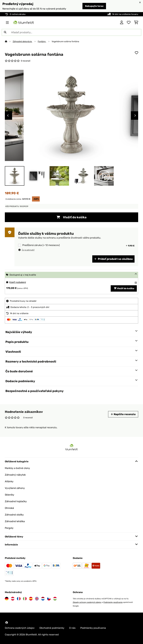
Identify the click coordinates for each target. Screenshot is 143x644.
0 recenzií (26, 61)
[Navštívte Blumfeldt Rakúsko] (13, 599)
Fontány (42, 41)
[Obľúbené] (129, 23)
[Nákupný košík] (136, 23)
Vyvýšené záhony (15, 488)
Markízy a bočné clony (17, 468)
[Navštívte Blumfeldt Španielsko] (31, 599)
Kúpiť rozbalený (18, 282)
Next (135, 115)
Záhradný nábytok (15, 475)
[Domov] (9, 41)
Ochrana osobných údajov (20, 628)
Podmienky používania (113, 602)
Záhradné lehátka (15, 521)
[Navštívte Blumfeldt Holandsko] (43, 599)
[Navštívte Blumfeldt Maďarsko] (55, 599)
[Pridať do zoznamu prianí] (137, 53)
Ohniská (9, 508)
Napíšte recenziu (123, 414)
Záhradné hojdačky (16, 501)
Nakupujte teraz (94, 6)
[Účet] (122, 23)
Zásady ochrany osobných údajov (87, 602)
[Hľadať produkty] (71, 32)
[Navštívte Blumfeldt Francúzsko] (19, 599)
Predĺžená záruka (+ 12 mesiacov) (41, 245)
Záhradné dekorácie (22, 41)
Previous (8, 115)
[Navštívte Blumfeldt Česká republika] (49, 599)
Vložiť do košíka (72, 217)
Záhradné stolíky (14, 515)
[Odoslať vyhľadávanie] (5, 32)
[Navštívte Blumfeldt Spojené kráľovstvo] (37, 599)
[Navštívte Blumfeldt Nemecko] (7, 599)
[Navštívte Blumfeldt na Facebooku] (7, 623)
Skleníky (10, 495)
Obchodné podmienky (52, 628)
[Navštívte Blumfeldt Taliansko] (25, 599)
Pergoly (9, 528)
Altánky (9, 481)
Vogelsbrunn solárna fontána (65, 41)
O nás (72, 628)
